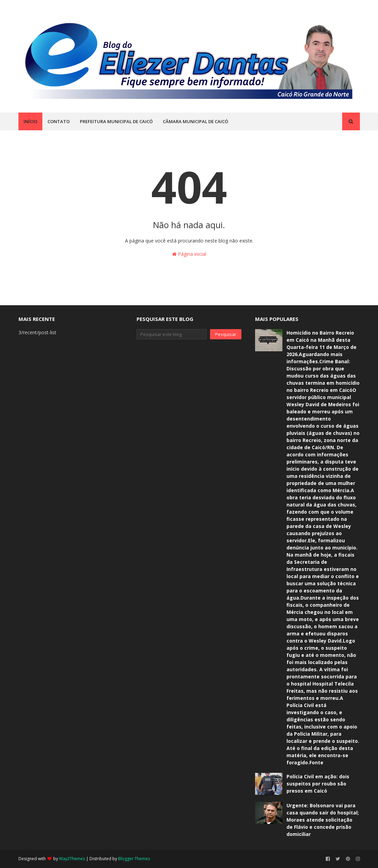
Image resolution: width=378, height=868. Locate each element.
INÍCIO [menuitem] (30, 121)
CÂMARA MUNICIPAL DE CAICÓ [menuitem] (195, 121)
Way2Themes (72, 859)
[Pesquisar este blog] (172, 334)
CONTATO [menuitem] (59, 121)
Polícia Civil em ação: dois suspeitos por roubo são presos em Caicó (318, 784)
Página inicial (189, 254)
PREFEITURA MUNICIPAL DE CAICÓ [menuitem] (116, 121)
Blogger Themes (134, 859)
